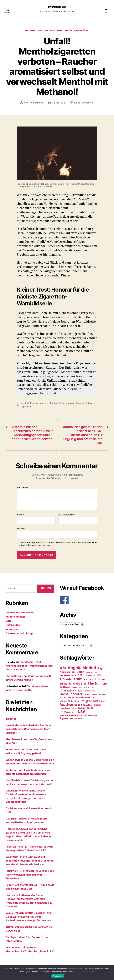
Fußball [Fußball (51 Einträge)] (65, 687)
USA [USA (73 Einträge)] (82, 712)
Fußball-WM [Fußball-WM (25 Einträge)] (77, 688)
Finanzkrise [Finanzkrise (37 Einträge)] (79, 684)
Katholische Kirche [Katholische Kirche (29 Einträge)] (85, 697)
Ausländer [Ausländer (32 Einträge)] (65, 672)
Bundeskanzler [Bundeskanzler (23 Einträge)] (91, 672)
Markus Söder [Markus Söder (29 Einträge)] (67, 701)
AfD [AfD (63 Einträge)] (63, 668)
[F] (84, 600)
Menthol (25, 403)
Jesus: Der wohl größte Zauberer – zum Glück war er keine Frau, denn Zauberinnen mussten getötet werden (29, 917)
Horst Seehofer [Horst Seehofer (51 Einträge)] (71, 694)
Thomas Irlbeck (36, 103)
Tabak (89, 403)
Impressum (12, 629)
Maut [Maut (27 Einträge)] (78, 701)
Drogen (30, 31)
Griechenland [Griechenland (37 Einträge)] (68, 691)
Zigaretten (26, 406)
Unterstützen (13, 625)
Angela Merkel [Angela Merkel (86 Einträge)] (82, 668)
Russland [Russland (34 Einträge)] (65, 708)
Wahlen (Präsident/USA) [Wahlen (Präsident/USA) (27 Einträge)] (71, 716)
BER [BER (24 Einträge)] (74, 672)
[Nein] (111, 973)
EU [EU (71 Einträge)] (98, 679)
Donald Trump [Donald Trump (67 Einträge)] (72, 679)
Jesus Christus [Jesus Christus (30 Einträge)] (99, 694)
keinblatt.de (57, 7)
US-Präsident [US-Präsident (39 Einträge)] (68, 712)
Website (21, 528)
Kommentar (23, 487)
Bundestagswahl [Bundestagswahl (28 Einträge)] (68, 675)
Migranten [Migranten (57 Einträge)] (90, 701)
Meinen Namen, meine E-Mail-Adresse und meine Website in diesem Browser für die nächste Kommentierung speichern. (58, 544)
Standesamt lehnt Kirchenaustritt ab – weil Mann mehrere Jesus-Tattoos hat (29, 666)
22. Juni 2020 (59, 103)
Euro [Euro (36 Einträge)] (104, 679)
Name (21, 515)
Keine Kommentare (84, 103)
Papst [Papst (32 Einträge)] (102, 701)
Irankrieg (11, 719)
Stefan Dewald (14, 676)
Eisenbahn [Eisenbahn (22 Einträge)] (90, 680)
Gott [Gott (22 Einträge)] (85, 688)
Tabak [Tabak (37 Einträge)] (81, 708)
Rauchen (80, 403)
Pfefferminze (68, 403)
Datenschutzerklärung (19, 633)
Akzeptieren (58, 976)
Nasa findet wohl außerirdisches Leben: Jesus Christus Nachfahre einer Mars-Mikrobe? (29, 729)
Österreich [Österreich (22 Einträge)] (78, 719)
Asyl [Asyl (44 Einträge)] (100, 668)
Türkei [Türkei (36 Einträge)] (90, 708)
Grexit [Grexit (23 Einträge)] (90, 688)
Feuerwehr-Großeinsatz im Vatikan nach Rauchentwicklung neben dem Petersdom (30, 875)
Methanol (55, 403)
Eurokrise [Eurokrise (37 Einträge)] (66, 684)
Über (8, 621)
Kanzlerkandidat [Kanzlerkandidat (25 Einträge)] (67, 698)
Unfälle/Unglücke (77, 31)
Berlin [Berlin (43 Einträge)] (80, 672)
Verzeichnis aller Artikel (20, 612)
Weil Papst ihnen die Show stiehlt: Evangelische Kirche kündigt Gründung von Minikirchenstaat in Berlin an (29, 861)
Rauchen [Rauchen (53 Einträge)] (66, 705)
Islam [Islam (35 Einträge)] (87, 694)
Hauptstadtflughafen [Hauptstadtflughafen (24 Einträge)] (86, 691)
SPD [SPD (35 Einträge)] (74, 708)
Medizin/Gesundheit (50, 31)
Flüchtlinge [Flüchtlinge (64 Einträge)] (97, 683)
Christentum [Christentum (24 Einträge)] (90, 675)
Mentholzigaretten (40, 403)
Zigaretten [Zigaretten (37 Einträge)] (66, 718)
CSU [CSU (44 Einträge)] (99, 675)
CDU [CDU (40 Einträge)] (80, 675)
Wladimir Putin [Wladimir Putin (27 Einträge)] (91, 716)
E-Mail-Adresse (67, 515)
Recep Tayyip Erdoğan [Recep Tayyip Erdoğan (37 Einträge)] (88, 705)
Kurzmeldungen (15, 617)
